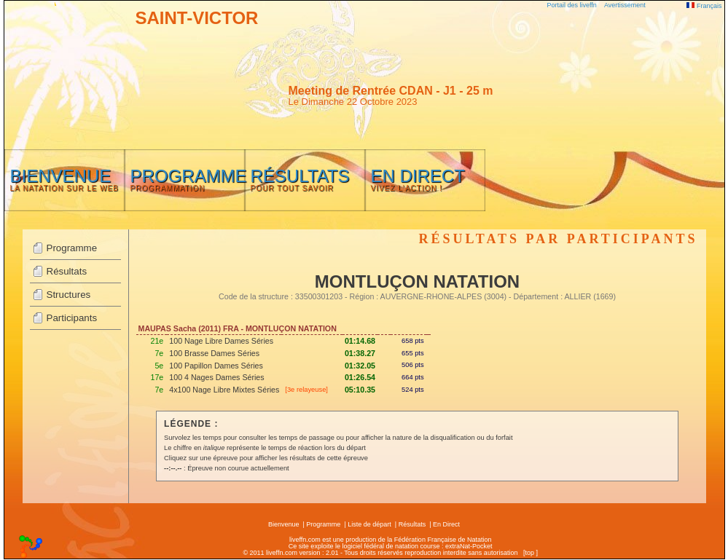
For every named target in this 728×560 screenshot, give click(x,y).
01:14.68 (360, 341)
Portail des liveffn (572, 5)
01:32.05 (360, 366)
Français (704, 6)
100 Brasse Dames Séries (214, 353)
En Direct (446, 524)
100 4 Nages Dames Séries (216, 377)
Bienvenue (284, 524)
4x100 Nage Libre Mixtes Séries (224, 390)
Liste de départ (369, 524)
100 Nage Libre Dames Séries (221, 341)
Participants (72, 318)
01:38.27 (360, 353)
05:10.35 (360, 390)
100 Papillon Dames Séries (216, 366)
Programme (72, 248)
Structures (69, 295)
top (529, 553)
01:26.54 (360, 377)
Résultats (67, 271)
